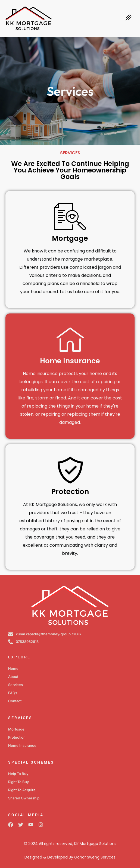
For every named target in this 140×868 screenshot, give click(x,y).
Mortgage (70, 238)
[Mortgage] (70, 217)
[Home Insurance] (70, 339)
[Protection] (70, 470)
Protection (70, 492)
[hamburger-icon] (128, 18)
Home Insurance (70, 361)
